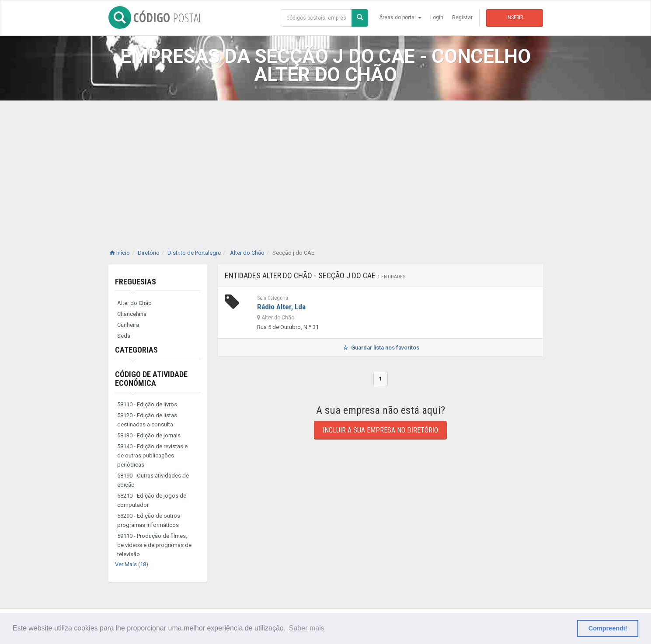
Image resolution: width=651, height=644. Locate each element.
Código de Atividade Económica (151, 379)
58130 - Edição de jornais (149, 435)
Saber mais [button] (307, 628)
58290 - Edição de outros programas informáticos (149, 520)
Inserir (515, 17)
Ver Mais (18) (132, 564)
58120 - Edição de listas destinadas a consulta (147, 420)
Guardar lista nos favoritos (380, 348)
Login (437, 17)
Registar (462, 17)
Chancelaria (132, 314)
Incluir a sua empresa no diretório (380, 430)
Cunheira (128, 325)
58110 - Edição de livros (147, 404)
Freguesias (136, 282)
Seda (124, 336)
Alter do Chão (134, 303)
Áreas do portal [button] (400, 17)
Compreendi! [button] (608, 628)
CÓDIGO (155, 17)
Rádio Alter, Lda (281, 307)
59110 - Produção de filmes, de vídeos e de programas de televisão (154, 545)
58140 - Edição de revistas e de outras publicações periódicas (152, 455)
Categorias (136, 350)
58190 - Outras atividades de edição (153, 480)
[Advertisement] (326, 166)
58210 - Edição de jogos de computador (152, 500)
